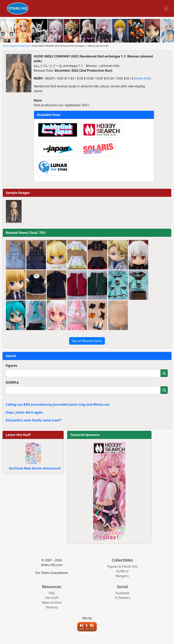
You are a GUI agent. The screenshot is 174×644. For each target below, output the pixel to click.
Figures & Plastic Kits (20, 46)
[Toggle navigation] (166, 8)
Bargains (122, 576)
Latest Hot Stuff (18, 435)
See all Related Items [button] (87, 341)
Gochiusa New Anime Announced (35, 468)
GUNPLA (12, 382)
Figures (11, 365)
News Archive (52, 602)
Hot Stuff (52, 598)
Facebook (122, 593)
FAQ (52, 593)
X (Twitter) (122, 598)
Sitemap (52, 607)
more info (142, 78)
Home (5, 46)
